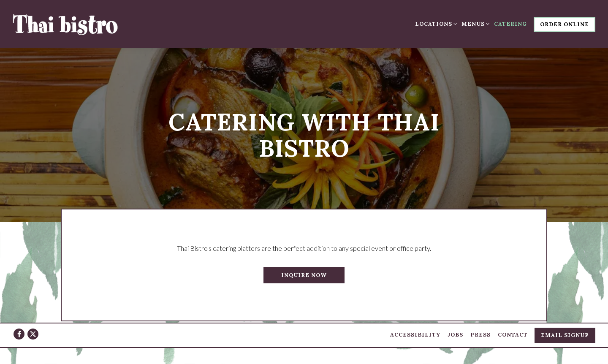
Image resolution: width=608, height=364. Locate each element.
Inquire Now (304, 271)
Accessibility (415, 332)
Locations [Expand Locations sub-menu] (435, 23)
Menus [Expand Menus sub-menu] (474, 23)
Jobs (455, 332)
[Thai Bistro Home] (65, 24)
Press (480, 332)
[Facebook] (19, 331)
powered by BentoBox (304, 354)
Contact (513, 332)
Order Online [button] (565, 24)
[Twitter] (33, 331)
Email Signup (565, 332)
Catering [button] (510, 24)
